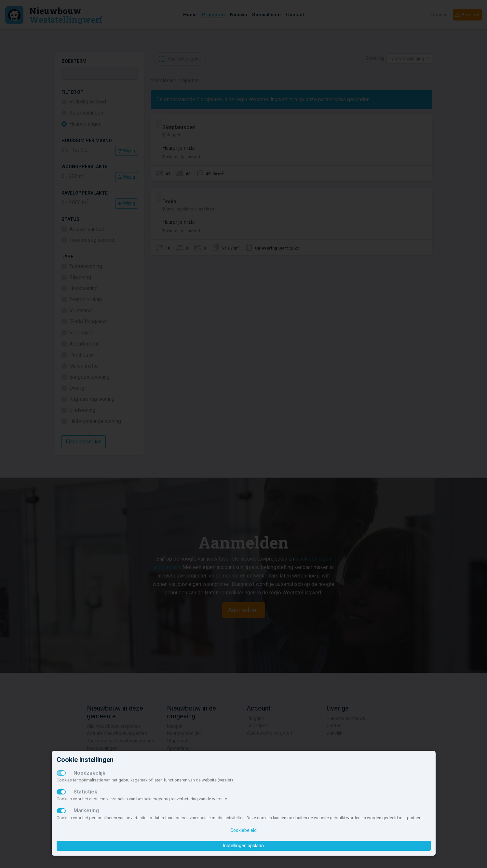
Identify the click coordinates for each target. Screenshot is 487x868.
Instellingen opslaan (243, 846)
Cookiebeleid (243, 830)
